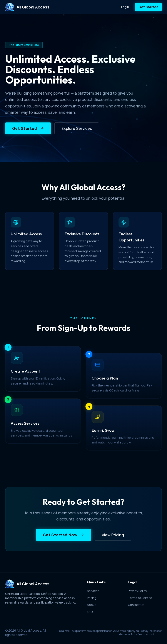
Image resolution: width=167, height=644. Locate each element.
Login (125, 7)
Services (93, 591)
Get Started (148, 7)
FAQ (90, 612)
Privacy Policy (137, 591)
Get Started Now (64, 535)
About (91, 605)
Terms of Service (140, 598)
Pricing (92, 598)
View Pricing (113, 535)
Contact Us (136, 605)
